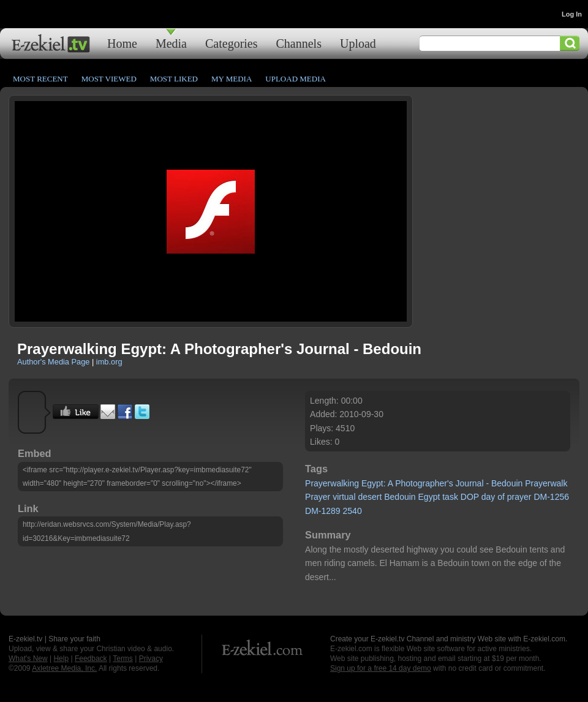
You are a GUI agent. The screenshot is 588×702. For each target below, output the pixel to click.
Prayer (318, 497)
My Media (232, 79)
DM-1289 (323, 511)
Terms (123, 659)
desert (370, 497)
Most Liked (174, 79)
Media (171, 43)
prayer (519, 497)
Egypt (429, 497)
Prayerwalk (546, 483)
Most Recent (40, 79)
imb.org (109, 362)
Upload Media (296, 79)
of (501, 497)
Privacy (151, 659)
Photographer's (424, 483)
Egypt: (374, 483)
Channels (299, 43)
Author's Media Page (53, 362)
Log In (572, 14)
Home (122, 43)
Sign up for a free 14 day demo (381, 668)
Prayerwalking (332, 483)
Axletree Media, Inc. (64, 668)
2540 (352, 511)
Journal (470, 483)
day (488, 497)
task (450, 497)
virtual (344, 497)
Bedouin (507, 483)
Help (61, 659)
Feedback (91, 659)
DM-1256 (551, 497)
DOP (470, 497)
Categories (232, 43)
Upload (358, 43)
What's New (28, 659)
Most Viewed (109, 79)
